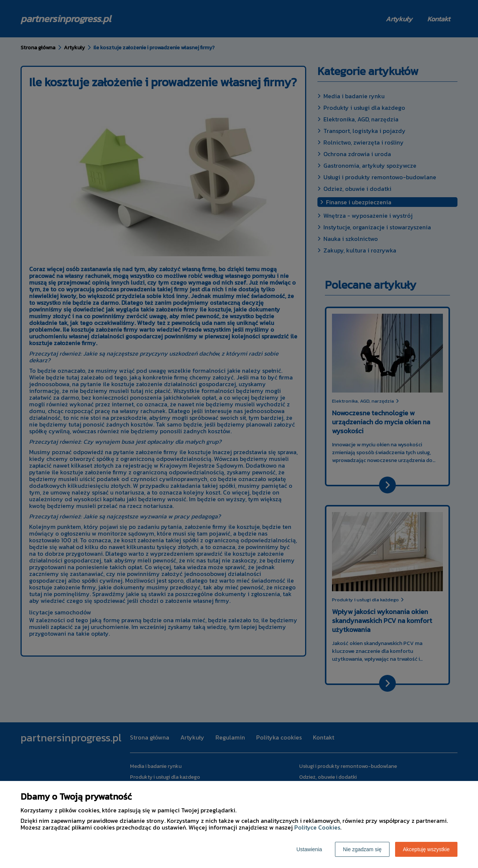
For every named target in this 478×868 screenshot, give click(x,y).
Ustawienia (309, 849)
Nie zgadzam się (362, 849)
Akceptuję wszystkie (426, 849)
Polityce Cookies (317, 827)
